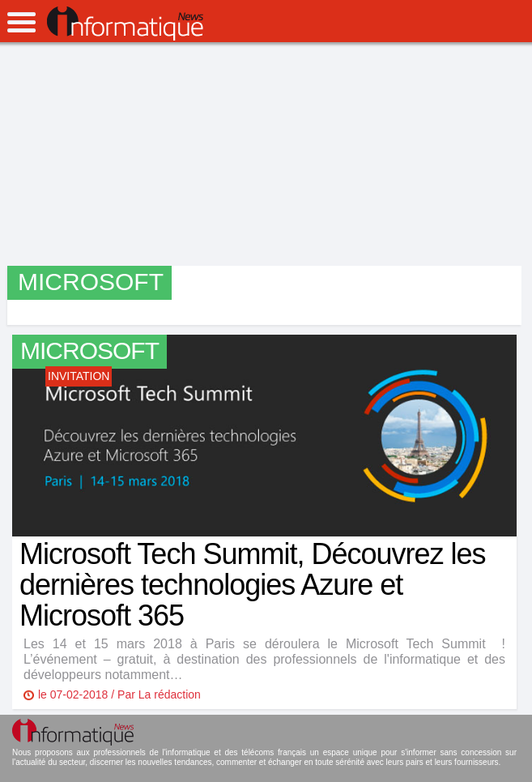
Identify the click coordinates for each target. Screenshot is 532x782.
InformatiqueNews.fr (125, 24)
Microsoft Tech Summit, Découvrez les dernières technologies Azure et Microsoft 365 (253, 585)
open (21, 22)
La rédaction (170, 694)
